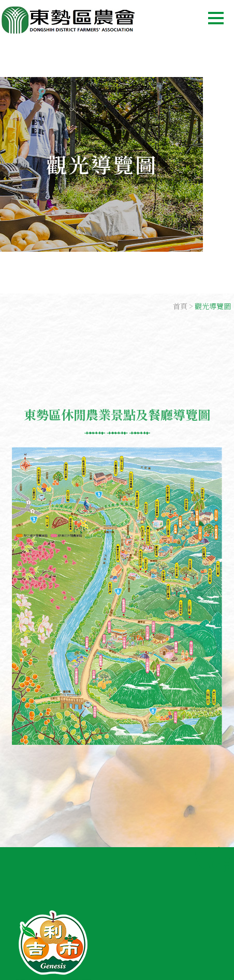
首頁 (180, 306)
